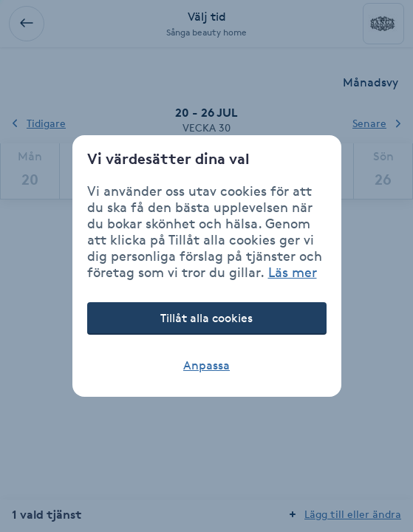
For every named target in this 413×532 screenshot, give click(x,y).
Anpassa (206, 365)
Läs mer (293, 272)
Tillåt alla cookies (206, 318)
